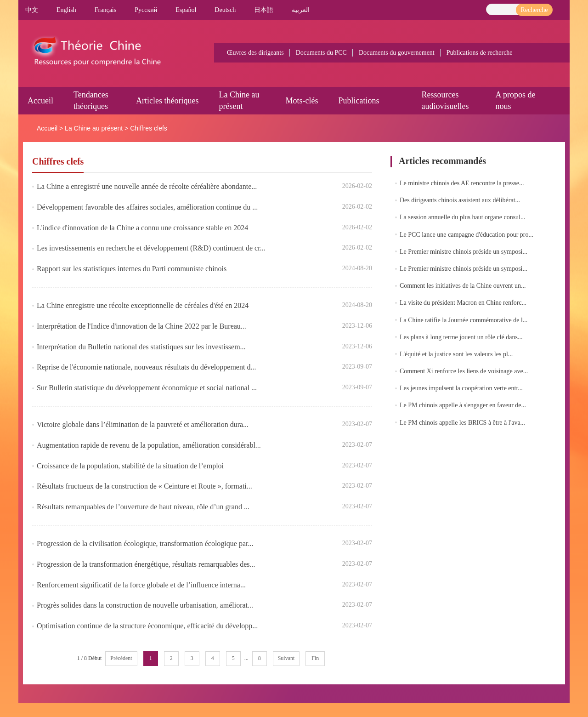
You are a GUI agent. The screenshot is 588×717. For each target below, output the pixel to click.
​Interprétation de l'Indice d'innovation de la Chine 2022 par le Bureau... (141, 326)
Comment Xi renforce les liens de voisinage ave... (464, 371)
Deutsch (225, 10)
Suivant (286, 658)
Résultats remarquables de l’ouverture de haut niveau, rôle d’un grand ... (143, 507)
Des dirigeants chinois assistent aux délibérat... (460, 200)
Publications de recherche (480, 53)
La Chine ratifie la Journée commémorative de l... (464, 320)
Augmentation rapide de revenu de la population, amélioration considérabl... (149, 445)
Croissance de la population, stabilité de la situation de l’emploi (130, 466)
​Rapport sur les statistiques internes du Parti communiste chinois (132, 269)
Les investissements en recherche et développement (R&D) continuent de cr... (151, 248)
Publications (359, 101)
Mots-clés (302, 101)
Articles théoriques (167, 101)
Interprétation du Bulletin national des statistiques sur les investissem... (141, 347)
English (66, 10)
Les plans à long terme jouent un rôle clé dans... (461, 337)
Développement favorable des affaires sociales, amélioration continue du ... (147, 207)
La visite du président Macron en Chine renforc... (463, 303)
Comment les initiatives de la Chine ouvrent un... (463, 286)
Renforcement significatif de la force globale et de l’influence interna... (141, 585)
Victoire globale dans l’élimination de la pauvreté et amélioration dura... (143, 424)
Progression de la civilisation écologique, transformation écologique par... (145, 543)
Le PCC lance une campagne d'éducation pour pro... (466, 235)
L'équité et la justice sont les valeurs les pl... (456, 354)
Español (186, 10)
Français (105, 10)
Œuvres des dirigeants (255, 53)
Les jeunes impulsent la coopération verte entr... (461, 388)
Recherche (534, 10)
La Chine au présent (94, 128)
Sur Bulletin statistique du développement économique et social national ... (147, 388)
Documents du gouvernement (397, 53)
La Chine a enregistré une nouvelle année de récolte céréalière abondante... (147, 186)
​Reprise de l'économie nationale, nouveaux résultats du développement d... (146, 367)
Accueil (40, 101)
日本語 (264, 10)
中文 (32, 10)
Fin (315, 658)
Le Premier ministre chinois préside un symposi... (464, 252)
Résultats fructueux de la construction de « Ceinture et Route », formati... (144, 486)
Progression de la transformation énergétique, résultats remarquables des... (146, 564)
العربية (301, 10)
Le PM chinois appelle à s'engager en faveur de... (463, 405)
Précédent (121, 658)
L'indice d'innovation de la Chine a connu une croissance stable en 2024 (142, 228)
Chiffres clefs (149, 128)
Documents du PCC (321, 53)
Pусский (146, 10)
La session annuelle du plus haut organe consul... (462, 217)
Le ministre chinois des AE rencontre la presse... (462, 183)
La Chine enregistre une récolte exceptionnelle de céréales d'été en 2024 (143, 305)
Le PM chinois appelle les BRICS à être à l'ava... (462, 423)
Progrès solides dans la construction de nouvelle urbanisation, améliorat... (145, 605)
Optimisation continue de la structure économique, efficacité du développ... (147, 626)
